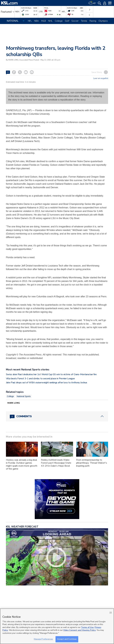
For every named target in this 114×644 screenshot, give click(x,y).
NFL (30, 21)
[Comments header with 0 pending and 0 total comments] (57, 416)
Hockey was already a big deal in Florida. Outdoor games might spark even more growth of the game (22, 464)
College (59, 21)
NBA (37, 21)
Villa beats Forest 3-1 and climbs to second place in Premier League (40, 379)
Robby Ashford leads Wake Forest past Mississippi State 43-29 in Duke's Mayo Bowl (56, 463)
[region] (57, 626)
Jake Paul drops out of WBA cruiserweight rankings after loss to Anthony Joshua (46, 383)
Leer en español (101, 78)
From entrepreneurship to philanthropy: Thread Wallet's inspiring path (92, 463)
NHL (50, 21)
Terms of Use (87, 627)
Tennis (84, 21)
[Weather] (92, 3)
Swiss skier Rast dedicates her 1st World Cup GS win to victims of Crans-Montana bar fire (51, 374)
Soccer (75, 21)
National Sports (24, 396)
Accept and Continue (67, 639)
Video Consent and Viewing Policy (79, 630)
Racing (93, 21)
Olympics (103, 21)
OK (111, 613)
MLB (43, 21)
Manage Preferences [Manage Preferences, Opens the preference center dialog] (43, 639)
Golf (67, 21)
